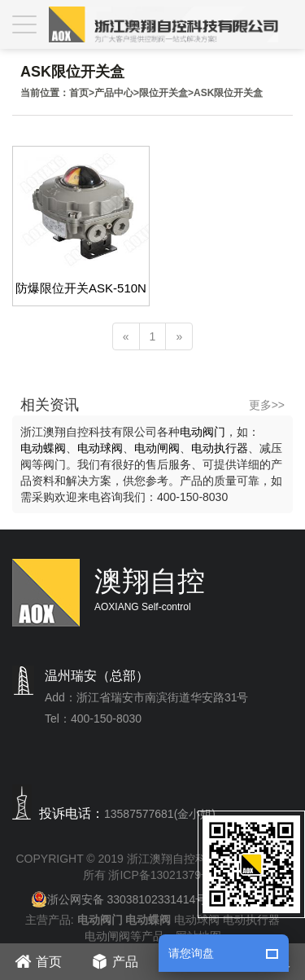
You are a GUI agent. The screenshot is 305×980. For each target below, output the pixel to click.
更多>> (267, 405)
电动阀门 (203, 432)
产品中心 (114, 93)
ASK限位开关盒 (228, 93)
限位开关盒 (163, 93)
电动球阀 (100, 448)
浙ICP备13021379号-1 (165, 875)
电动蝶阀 (43, 448)
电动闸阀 (157, 448)
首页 (79, 93)
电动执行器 (220, 448)
